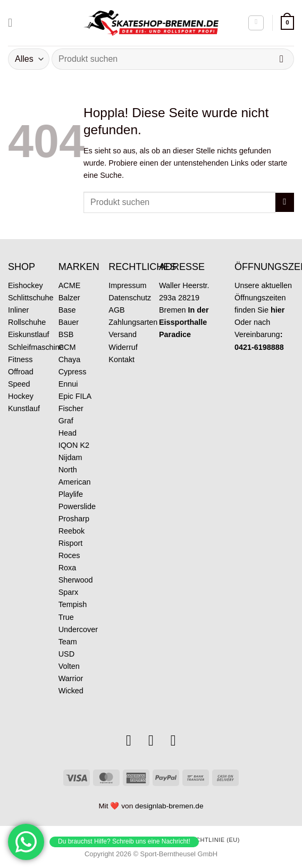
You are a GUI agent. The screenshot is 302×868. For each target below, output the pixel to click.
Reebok (72, 531)
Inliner (18, 310)
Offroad (21, 372)
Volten (69, 666)
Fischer (71, 408)
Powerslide (77, 506)
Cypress (73, 372)
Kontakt (121, 359)
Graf (66, 421)
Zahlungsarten (133, 322)
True (66, 617)
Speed (19, 384)
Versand (123, 334)
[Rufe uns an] (173, 740)
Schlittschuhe (31, 298)
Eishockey (26, 285)
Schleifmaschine (36, 347)
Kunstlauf (24, 408)
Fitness (20, 359)
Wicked (71, 691)
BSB (66, 334)
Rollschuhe (27, 322)
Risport (71, 543)
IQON (68, 445)
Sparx (69, 592)
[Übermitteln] (282, 59)
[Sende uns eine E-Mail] (151, 740)
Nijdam (70, 457)
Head (68, 433)
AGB (116, 310)
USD (66, 654)
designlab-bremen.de (169, 806)
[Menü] (14, 23)
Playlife (71, 494)
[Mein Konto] (256, 23)
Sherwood (76, 580)
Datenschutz (130, 298)
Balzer (69, 298)
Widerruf (123, 347)
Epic (66, 396)
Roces (69, 555)
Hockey (21, 396)
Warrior (71, 678)
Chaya (70, 359)
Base (67, 310)
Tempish (73, 604)
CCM (67, 347)
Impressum (127, 285)
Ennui (68, 384)
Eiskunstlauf (29, 334)
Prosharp (74, 519)
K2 (85, 445)
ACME (70, 285)
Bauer (69, 322)
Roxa (68, 568)
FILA (83, 396)
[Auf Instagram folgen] (129, 740)
